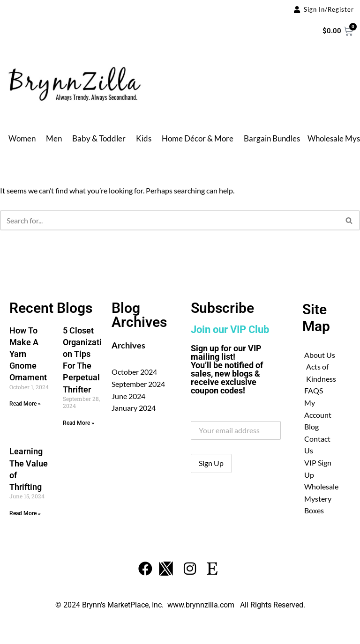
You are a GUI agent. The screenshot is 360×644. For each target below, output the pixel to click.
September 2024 (138, 384)
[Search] (169, 220)
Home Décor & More (198, 138)
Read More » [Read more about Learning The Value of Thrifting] (25, 513)
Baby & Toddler (99, 138)
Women (22, 138)
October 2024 (134, 372)
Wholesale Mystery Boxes (321, 498)
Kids (144, 138)
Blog (311, 426)
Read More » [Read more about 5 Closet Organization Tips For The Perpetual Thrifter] (79, 423)
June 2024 (128, 396)
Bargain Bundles (272, 138)
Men (54, 138)
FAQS (314, 390)
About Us (320, 355)
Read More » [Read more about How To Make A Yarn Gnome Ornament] (25, 404)
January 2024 (134, 408)
